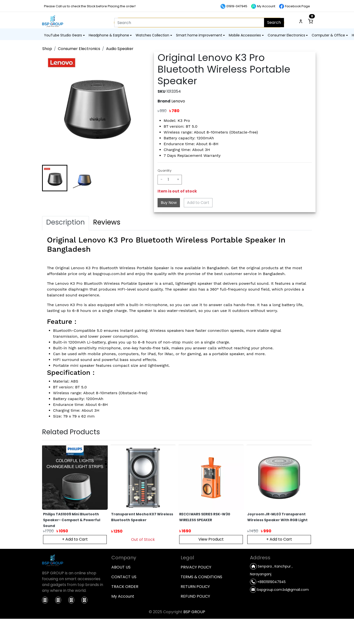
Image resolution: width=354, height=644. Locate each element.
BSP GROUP (194, 612)
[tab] (66, 223)
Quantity (164, 171)
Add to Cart (198, 203)
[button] (55, 178)
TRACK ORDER (125, 587)
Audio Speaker (120, 49)
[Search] (189, 23)
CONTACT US (124, 577)
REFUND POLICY (195, 596)
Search (274, 22)
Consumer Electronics (79, 49)
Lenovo (178, 101)
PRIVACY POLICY (196, 567)
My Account (123, 596)
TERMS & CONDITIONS (201, 577)
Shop (47, 49)
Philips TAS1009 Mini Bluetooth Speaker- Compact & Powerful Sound (72, 520)
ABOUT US (121, 567)
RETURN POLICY (195, 587)
